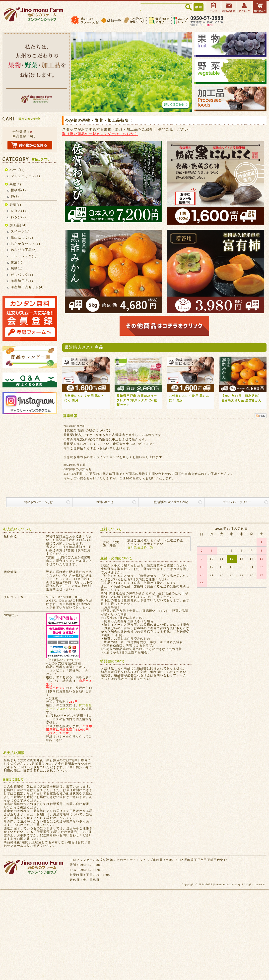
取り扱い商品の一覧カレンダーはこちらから (100, 134)
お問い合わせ (105, 502)
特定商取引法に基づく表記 (171, 502)
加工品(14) (18, 225)
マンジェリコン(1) (25, 176)
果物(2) (15, 184)
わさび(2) (18, 217)
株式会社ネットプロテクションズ (69, 707)
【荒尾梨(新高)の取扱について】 (88, 430)
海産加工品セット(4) (27, 287)
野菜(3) (15, 205)
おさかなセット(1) (25, 244)
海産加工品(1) (22, 281)
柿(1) (15, 196)
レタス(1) (18, 211)
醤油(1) (17, 262)
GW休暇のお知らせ (78, 469)
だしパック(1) (22, 275)
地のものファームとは (39, 502)
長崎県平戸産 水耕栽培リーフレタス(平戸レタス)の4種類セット (137, 400)
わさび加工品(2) (24, 250)
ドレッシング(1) (24, 256)
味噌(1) (17, 268)
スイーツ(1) (20, 231)
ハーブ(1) (17, 170)
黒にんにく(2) (22, 238)
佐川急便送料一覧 (140, 547)
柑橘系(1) (18, 190)
